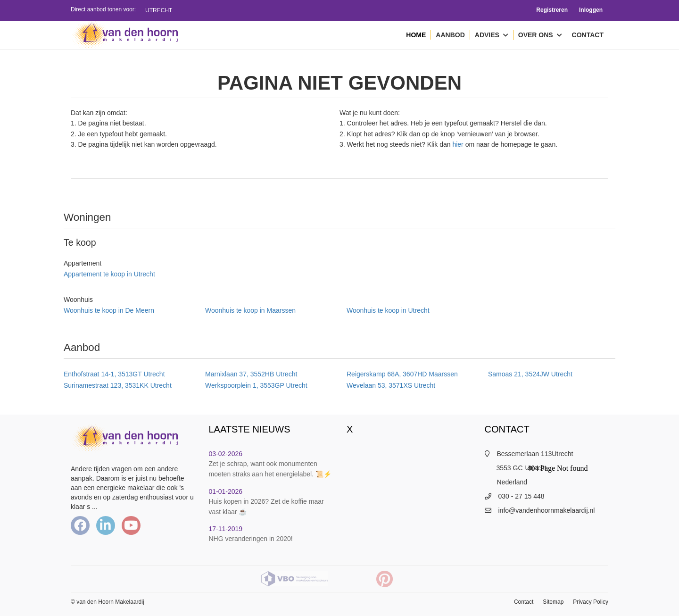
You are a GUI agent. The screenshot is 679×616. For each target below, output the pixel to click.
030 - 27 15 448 (522, 496)
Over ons (540, 35)
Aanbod (450, 35)
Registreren (552, 10)
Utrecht (159, 10)
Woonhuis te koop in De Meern (109, 310)
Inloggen (591, 10)
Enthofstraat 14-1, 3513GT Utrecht (114, 374)
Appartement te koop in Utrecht (109, 274)
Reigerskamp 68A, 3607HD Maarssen (402, 374)
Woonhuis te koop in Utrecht (388, 310)
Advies (492, 35)
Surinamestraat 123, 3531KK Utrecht (118, 385)
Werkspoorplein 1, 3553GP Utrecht (256, 385)
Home (416, 35)
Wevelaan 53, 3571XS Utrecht (391, 385)
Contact (588, 35)
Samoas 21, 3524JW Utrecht (530, 374)
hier (458, 144)
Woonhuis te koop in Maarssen (250, 310)
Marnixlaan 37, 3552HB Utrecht (251, 374)
